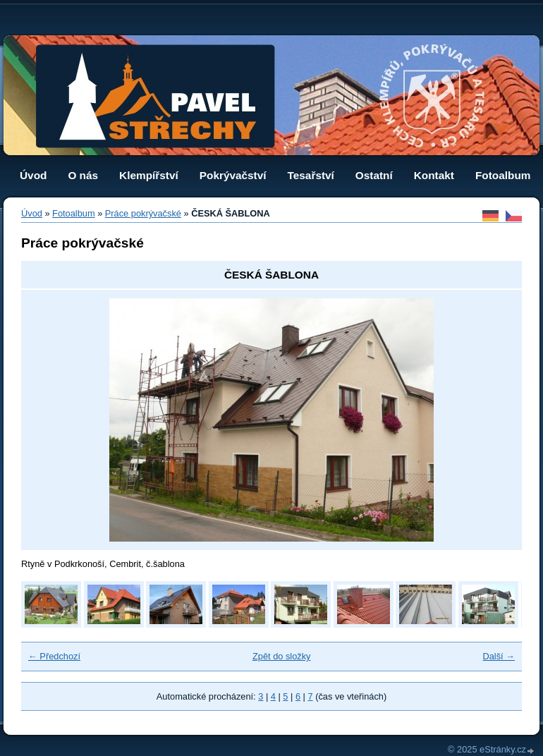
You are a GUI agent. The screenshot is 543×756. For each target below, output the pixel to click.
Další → (499, 656)
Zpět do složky (282, 656)
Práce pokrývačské (143, 213)
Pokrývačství (233, 175)
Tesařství (311, 175)
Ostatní (374, 175)
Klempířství (149, 175)
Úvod (33, 175)
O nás (83, 175)
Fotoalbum (503, 175)
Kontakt (434, 175)
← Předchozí (54, 656)
